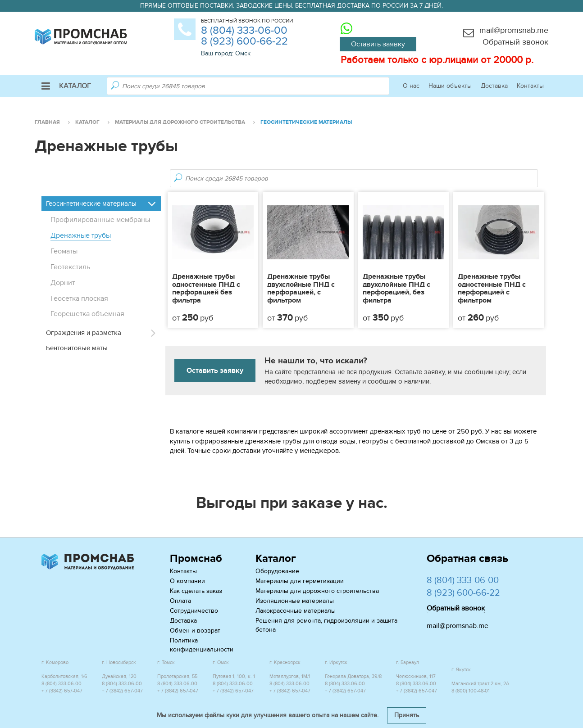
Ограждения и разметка (84, 333)
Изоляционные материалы (295, 601)
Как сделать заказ (196, 591)
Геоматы (64, 251)
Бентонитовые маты (77, 348)
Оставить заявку (378, 44)
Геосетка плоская (79, 298)
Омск (243, 53)
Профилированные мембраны (100, 220)
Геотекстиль (70, 267)
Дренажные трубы (81, 235)
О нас (411, 86)
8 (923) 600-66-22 (244, 41)
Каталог (66, 86)
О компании (187, 581)
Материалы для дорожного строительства (317, 591)
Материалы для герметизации (300, 581)
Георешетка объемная (87, 314)
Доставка (494, 86)
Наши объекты (450, 86)
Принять (407, 715)
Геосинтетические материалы (91, 203)
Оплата (180, 601)
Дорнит (63, 283)
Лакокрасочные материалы (296, 611)
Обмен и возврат (195, 631)
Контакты (530, 86)
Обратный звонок (515, 42)
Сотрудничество (194, 611)
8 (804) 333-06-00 (244, 30)
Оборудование (277, 571)
